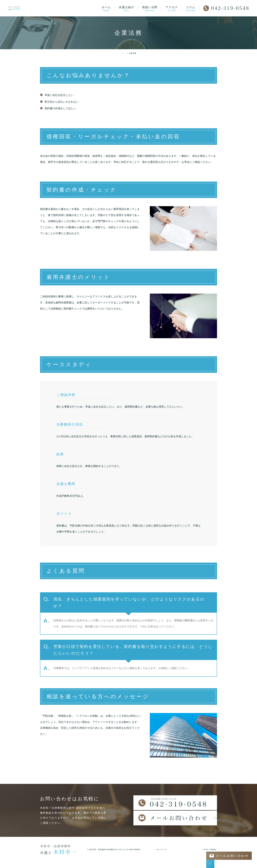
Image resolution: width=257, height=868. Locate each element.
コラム (191, 9)
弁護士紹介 (127, 9)
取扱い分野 (150, 9)
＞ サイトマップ (161, 850)
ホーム (106, 9)
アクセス (172, 9)
